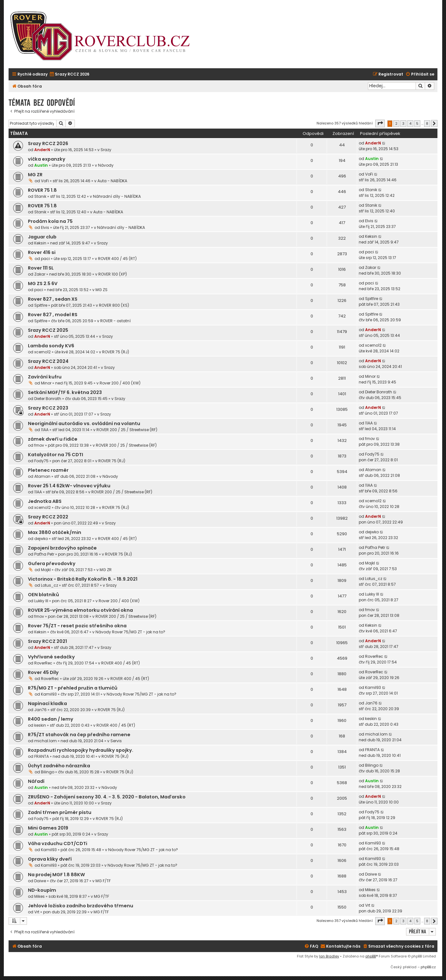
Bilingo (48, 772)
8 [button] (427, 123)
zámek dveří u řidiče (53, 439)
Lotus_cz (49, 585)
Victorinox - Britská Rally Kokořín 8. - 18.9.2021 (83, 579)
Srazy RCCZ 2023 (48, 408)
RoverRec (43, 663)
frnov (39, 445)
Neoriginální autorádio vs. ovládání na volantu (84, 423)
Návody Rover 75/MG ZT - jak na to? (130, 632)
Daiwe (40, 881)
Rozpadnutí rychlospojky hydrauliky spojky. (81, 750)
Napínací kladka (47, 703)
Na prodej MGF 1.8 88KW (56, 875)
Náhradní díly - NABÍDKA (117, 196)
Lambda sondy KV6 (51, 346)
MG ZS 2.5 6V (43, 283)
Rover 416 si (42, 252)
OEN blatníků (43, 595)
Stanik (40, 196)
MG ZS (102, 290)
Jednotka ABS (45, 501)
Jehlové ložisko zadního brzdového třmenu (81, 906)
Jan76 (40, 710)
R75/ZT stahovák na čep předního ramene (79, 735)
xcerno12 (43, 352)
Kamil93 (49, 694)
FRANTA (42, 756)
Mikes (39, 896)
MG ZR (35, 175)
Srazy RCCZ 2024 (48, 361)
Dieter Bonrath (48, 399)
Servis (116, 741)
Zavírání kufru (45, 377)
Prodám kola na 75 (50, 221)
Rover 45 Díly (43, 672)
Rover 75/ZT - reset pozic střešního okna (77, 626)
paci (45, 259)
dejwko (41, 539)
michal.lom (46, 741)
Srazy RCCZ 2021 (47, 641)
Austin (41, 165)
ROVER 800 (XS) (114, 305)
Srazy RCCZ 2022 (48, 517)
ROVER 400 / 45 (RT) (117, 259)
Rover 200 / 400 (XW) (120, 383)
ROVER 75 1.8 (42, 190)
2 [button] (396, 123)
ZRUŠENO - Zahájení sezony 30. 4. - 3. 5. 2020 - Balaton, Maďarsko (107, 797)
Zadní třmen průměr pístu (60, 812)
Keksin (40, 243)
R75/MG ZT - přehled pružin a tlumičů (73, 688)
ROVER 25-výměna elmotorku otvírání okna (80, 610)
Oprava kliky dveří (50, 859)
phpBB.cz (428, 967)
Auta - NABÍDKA (112, 181)
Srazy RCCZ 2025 (48, 330)
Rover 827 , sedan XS (53, 299)
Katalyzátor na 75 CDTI (56, 455)
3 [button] (403, 123)
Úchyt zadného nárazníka (59, 766)
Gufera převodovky (52, 563)
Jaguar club (42, 237)
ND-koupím (42, 890)
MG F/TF (103, 881)
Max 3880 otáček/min (55, 532)
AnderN (42, 150)
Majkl (46, 570)
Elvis (45, 227)
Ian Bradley (329, 956)
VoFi (45, 181)
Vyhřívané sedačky (51, 657)
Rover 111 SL (41, 268)
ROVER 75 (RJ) (116, 352)
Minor (46, 383)
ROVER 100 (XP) (113, 274)
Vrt (37, 912)
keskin (40, 725)
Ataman (42, 476)
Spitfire (41, 305)
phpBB (371, 956)
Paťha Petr (44, 554)
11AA (45, 430)
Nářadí (36, 781)
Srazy (106, 150)
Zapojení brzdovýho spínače (62, 548)
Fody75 (41, 461)
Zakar (40, 274)
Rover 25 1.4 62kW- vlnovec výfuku (69, 486)
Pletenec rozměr (48, 470)
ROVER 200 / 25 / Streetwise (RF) (127, 430)
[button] (380, 123)
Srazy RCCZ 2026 (48, 143)
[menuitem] (69, 74)
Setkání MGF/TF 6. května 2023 (65, 392)
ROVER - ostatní (115, 321)
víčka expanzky (47, 159)
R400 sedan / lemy (51, 719)
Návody (106, 165)
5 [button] (417, 123)
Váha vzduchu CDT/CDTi (58, 843)
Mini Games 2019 (48, 828)
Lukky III (41, 601)
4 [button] (410, 123)
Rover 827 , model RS (53, 315)
